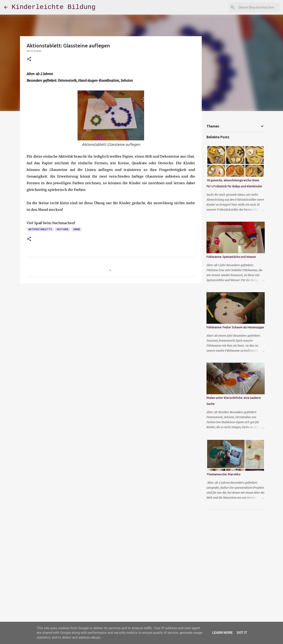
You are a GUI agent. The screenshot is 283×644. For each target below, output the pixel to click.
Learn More (222, 633)
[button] (29, 59)
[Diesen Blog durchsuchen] (258, 7)
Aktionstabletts (40, 229)
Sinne (77, 229)
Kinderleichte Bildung (54, 7)
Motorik (63, 229)
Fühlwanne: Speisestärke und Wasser (231, 257)
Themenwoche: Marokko (224, 474)
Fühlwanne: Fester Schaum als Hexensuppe (235, 327)
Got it (242, 633)
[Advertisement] (111, 319)
